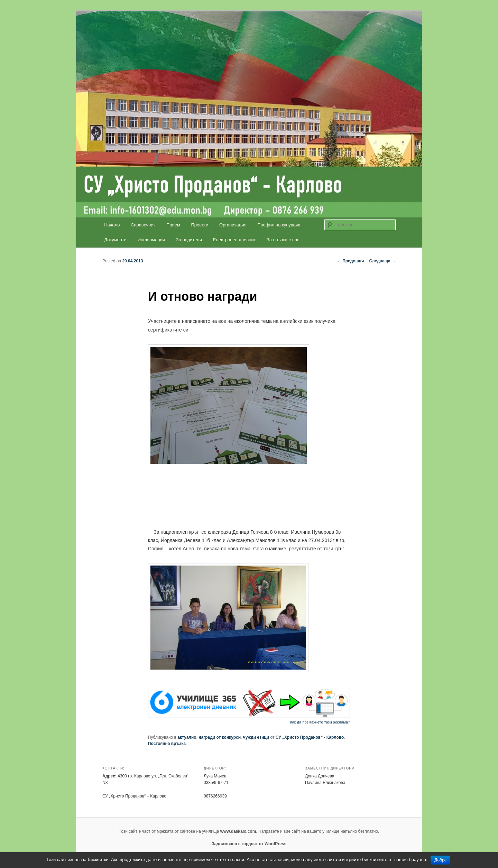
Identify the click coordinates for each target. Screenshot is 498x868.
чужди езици (256, 737)
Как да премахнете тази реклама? (320, 722)
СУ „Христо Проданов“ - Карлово (310, 737)
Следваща (382, 261)
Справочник (143, 225)
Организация (233, 225)
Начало (112, 225)
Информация (151, 240)
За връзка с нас (283, 240)
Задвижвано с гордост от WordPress (249, 844)
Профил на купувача (279, 225)
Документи (115, 240)
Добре (440, 860)
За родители (189, 240)
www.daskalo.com (238, 831)
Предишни (351, 261)
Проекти (200, 225)
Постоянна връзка (167, 744)
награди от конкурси (220, 737)
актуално (187, 737)
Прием (173, 225)
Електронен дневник (234, 240)
